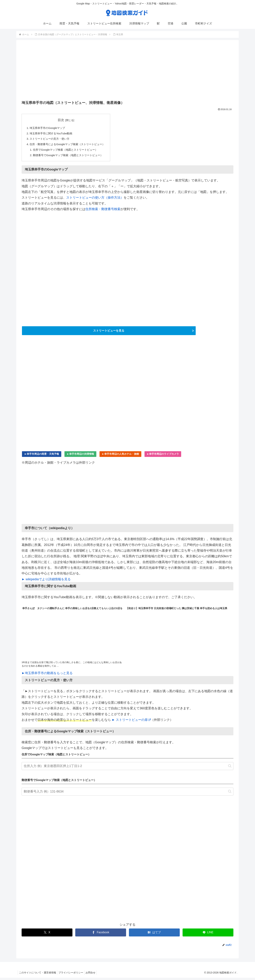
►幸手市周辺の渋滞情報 (80, 456)
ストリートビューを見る (109, 332)
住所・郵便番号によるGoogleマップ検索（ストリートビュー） (70, 145)
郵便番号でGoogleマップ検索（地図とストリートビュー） (70, 157)
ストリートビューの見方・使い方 (51, 139)
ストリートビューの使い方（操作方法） (95, 199)
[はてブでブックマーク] (154, 935)
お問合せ (94, 975)
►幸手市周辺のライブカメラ (163, 456)
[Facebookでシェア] (101, 935)
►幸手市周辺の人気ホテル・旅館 (120, 456)
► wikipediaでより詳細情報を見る (46, 582)
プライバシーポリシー (73, 975)
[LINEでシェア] (208, 935)
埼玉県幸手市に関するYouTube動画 (52, 134)
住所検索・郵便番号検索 (103, 211)
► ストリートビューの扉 (131, 722)
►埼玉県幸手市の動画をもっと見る (47, 675)
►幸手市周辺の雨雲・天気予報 (42, 456)
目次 (63, 120)
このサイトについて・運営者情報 (38, 975)
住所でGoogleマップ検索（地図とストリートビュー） (68, 151)
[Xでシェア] (47, 935)
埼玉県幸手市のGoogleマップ (49, 128)
